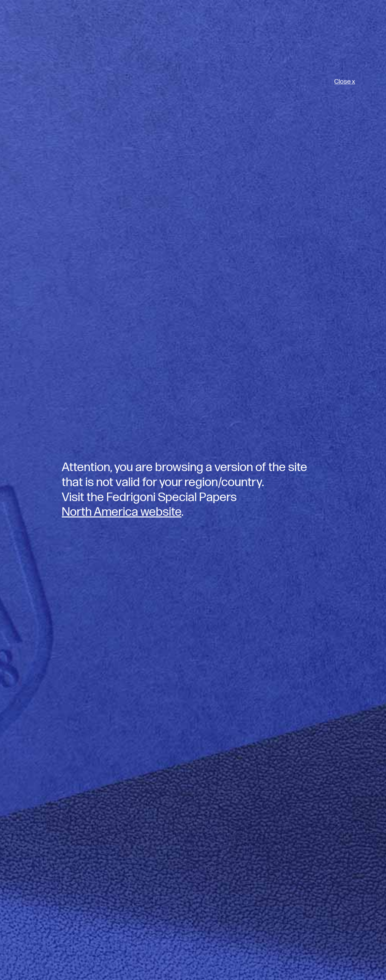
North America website (122, 512)
